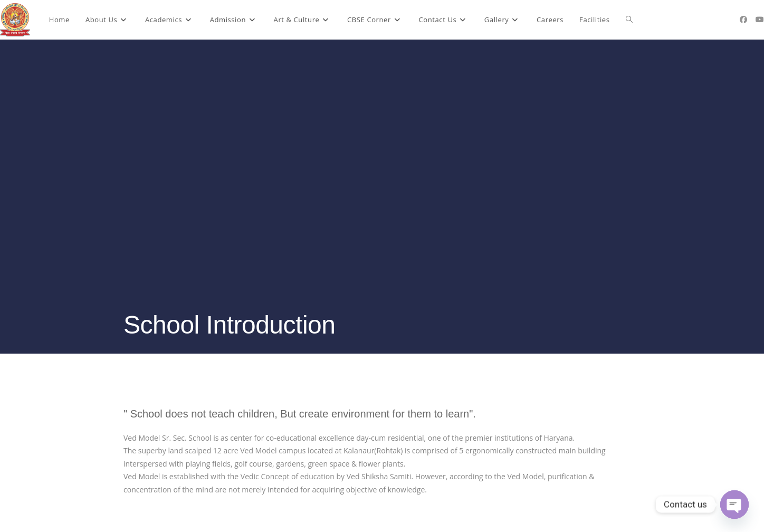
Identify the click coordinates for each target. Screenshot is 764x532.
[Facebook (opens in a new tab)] (743, 20)
